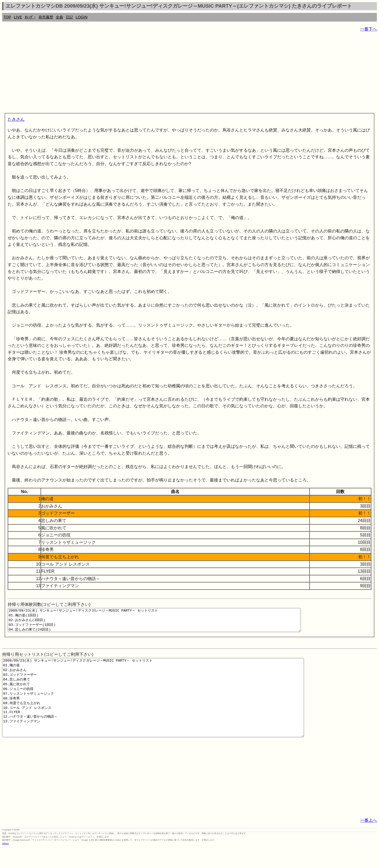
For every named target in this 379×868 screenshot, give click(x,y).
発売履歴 (46, 17)
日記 (69, 17)
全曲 (59, 17)
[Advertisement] (160, 74)
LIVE (18, 17)
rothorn (5, 864)
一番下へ (368, 29)
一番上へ (368, 841)
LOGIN (82, 17)
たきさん (16, 119)
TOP (7, 17)
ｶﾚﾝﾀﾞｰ (30, 17)
